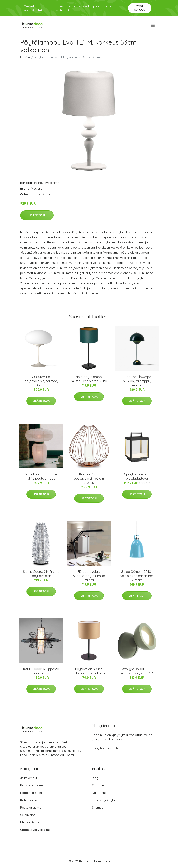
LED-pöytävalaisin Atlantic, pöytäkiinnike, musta (89, 576)
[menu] (153, 25)
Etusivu (25, 57)
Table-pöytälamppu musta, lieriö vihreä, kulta (89, 379)
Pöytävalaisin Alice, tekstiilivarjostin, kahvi (89, 671)
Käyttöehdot (101, 793)
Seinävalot (27, 815)
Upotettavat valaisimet (36, 830)
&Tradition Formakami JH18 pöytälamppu (41, 476)
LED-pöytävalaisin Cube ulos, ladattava (137, 476)
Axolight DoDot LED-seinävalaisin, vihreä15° (137, 671)
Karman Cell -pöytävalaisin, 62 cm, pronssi (89, 478)
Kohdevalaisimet (32, 800)
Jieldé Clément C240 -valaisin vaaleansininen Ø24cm (137, 576)
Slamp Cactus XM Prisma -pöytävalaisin (41, 574)
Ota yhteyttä (101, 785)
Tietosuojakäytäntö (106, 800)
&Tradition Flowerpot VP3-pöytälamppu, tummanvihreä (137, 381)
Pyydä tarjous (140, 8)
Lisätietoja (37, 215)
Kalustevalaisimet (32, 785)
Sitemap (98, 807)
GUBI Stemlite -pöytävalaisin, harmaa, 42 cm (41, 381)
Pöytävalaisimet (49, 183)
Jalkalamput (29, 778)
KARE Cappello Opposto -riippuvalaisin (41, 671)
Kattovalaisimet (31, 793)
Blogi (96, 778)
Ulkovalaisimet (30, 822)
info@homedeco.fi (105, 748)
